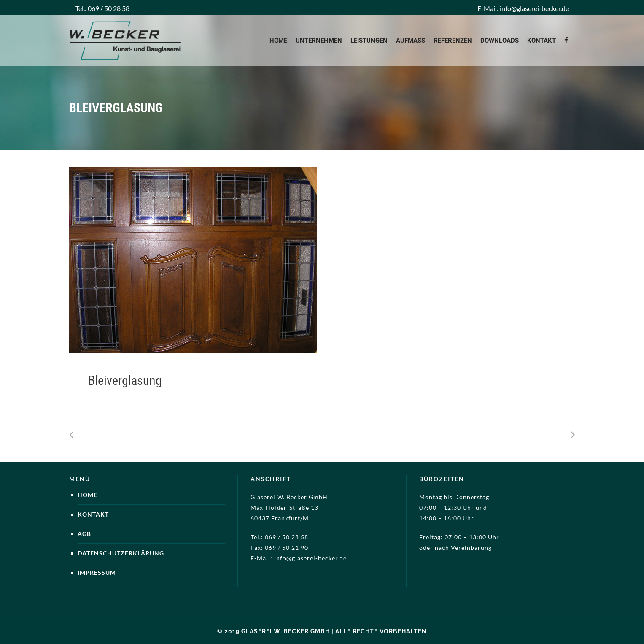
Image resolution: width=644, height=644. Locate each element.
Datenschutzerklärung (121, 553)
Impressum (97, 572)
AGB (84, 534)
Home (88, 495)
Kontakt (93, 514)
